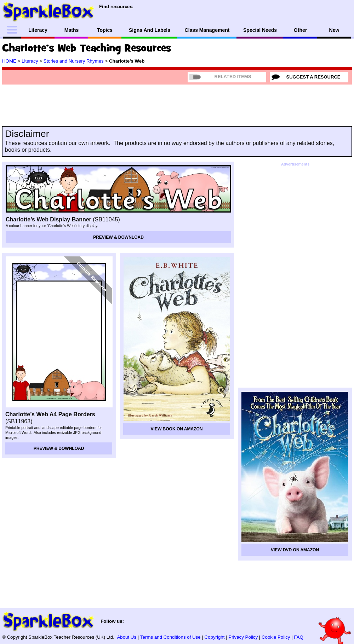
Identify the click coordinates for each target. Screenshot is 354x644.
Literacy (30, 61)
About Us (127, 637)
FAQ (299, 637)
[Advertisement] (90, 99)
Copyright (215, 637)
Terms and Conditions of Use (170, 637)
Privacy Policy (243, 637)
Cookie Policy (276, 637)
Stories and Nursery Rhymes (74, 61)
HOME (9, 61)
